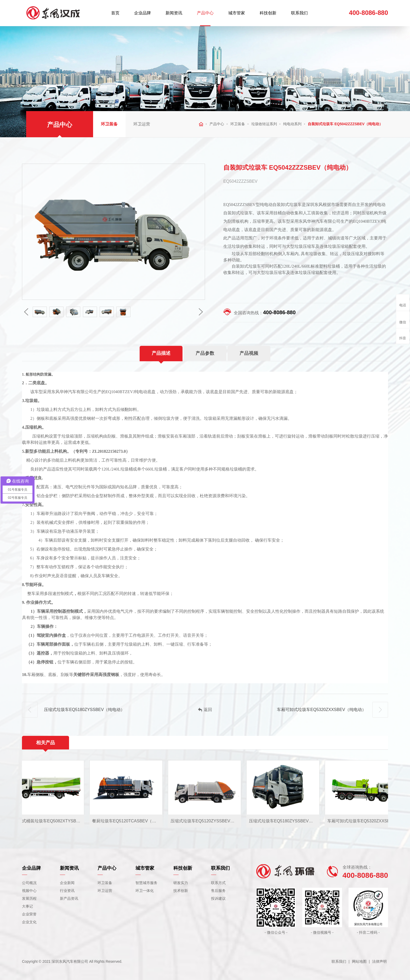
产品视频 (249, 353)
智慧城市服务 (146, 883)
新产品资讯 (69, 898)
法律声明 (379, 961)
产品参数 (205, 353)
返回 (205, 710)
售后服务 (218, 891)
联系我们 (299, 13)
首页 (115, 13)
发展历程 (29, 898)
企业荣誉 (29, 914)
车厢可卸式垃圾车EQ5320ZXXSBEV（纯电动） (332, 710)
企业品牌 (143, 13)
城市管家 (237, 13)
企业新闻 (67, 883)
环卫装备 (109, 124)
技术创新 (181, 891)
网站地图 (359, 961)
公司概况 (29, 883)
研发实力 (181, 883)
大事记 (27, 906)
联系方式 (218, 883)
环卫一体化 (145, 891)
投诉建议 (218, 898)
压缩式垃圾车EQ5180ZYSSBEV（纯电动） (73, 710)
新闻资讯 (174, 13)
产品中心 (205, 13)
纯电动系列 (292, 124)
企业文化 (29, 922)
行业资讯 (67, 891)
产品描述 (161, 353)
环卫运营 (142, 124)
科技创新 (268, 13)
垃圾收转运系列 (264, 124)
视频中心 (29, 891)
